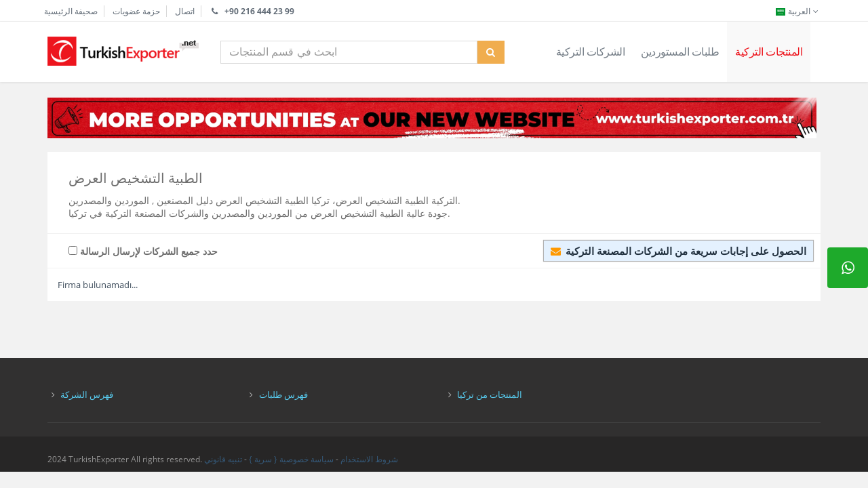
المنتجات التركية (769, 52)
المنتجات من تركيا (490, 394)
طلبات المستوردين (680, 52)
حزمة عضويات (136, 11)
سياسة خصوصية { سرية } (291, 459)
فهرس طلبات (283, 394)
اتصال (185, 11)
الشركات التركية (591, 52)
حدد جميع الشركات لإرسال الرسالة (143, 251)
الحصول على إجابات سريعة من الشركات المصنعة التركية (678, 251)
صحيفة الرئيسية (71, 11)
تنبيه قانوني (223, 459)
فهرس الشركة (87, 394)
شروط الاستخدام (369, 459)
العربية (798, 11)
